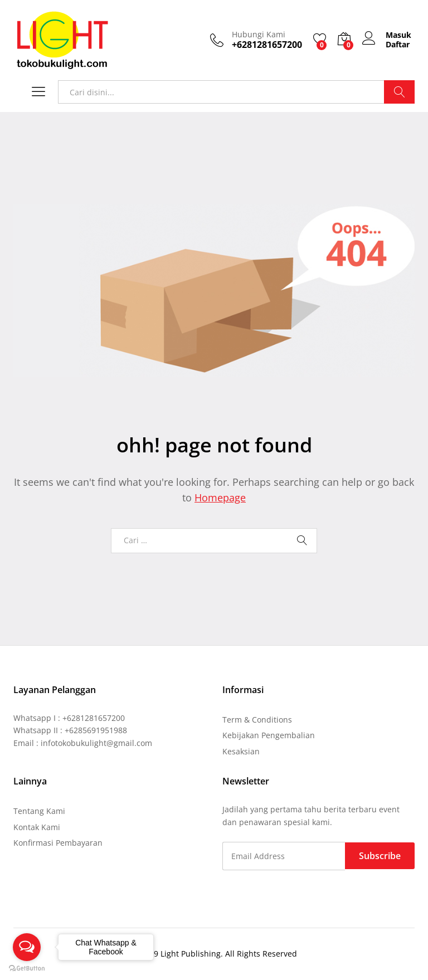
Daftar (398, 45)
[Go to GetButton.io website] (27, 969)
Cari (399, 92)
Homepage (220, 498)
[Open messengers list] (27, 947)
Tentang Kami (39, 811)
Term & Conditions (257, 720)
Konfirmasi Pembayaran (58, 843)
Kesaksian (241, 751)
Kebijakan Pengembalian (269, 735)
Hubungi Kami (259, 35)
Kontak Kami (37, 827)
